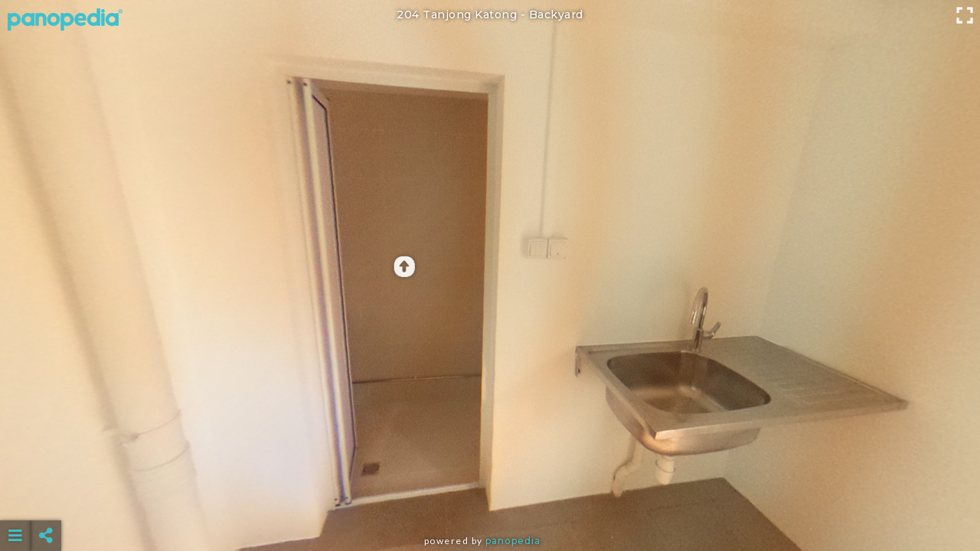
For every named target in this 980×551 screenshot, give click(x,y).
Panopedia (513, 541)
